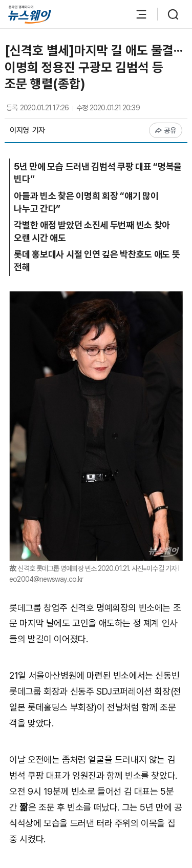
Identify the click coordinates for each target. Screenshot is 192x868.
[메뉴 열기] (136, 14)
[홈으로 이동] (30, 15)
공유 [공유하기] (166, 130)
